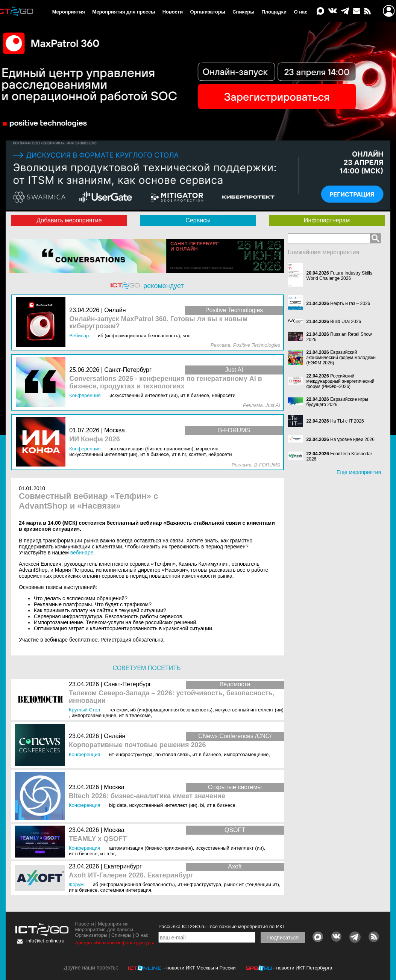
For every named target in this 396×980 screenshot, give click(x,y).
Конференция (84, 754)
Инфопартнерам (327, 220)
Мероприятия (69, 12)
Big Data (118, 805)
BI (202, 805)
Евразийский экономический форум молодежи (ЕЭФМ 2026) (341, 358)
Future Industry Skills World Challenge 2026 (339, 276)
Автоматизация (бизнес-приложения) (151, 848)
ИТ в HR (107, 854)
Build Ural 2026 (346, 322)
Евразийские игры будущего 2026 (337, 402)
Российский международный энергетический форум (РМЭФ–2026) (341, 381)
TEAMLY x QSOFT (98, 839)
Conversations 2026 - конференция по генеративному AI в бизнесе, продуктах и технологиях (166, 383)
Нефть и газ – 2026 (350, 304)
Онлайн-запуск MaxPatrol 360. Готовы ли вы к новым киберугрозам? (158, 323)
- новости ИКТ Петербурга (303, 968)
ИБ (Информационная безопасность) (171, 710)
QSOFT (235, 830)
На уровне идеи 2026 (352, 439)
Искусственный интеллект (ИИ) (249, 710)
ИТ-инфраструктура (131, 754)
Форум (76, 884)
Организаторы (208, 12)
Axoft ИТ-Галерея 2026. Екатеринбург (131, 875)
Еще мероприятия (359, 472)
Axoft (235, 866)
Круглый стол (84, 710)
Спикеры (243, 12)
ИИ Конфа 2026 (95, 439)
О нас (300, 12)
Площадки (274, 12)
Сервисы (198, 220)
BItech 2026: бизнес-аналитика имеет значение (147, 796)
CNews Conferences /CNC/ (235, 736)
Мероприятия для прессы (124, 12)
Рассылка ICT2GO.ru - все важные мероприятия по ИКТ (222, 926)
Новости (173, 12)
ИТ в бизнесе (207, 754)
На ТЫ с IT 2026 (347, 421)
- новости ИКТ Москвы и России (199, 968)
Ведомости (235, 684)
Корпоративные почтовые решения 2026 (137, 745)
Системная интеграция (126, 890)
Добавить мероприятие (69, 220)
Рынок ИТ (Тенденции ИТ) (251, 884)
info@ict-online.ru (45, 941)
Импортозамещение (94, 715)
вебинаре (82, 553)
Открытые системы (235, 787)
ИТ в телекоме (135, 715)
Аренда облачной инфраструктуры (114, 943)
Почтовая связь (172, 754)
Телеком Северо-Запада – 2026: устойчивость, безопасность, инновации (172, 697)
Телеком (118, 710)
